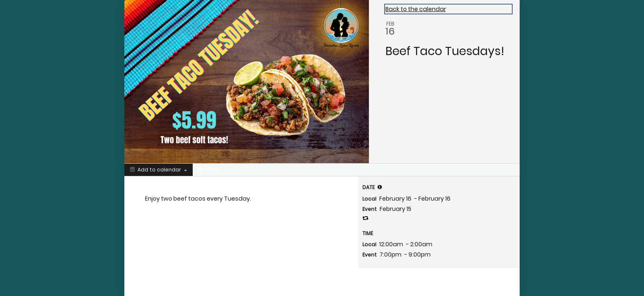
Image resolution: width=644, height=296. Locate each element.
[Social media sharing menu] (208, 170)
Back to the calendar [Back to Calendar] (416, 9)
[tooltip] (380, 187)
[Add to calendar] (159, 170)
